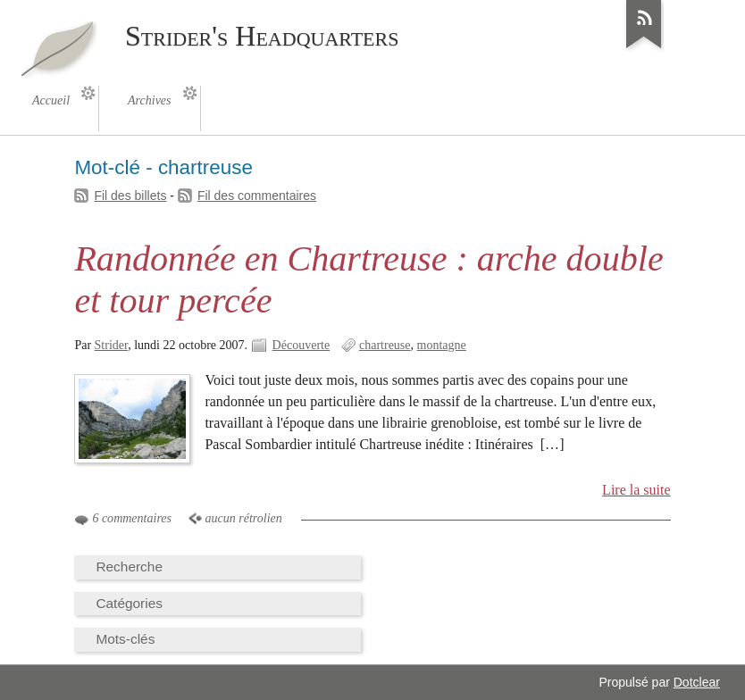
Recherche (129, 567)
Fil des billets (130, 196)
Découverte (301, 345)
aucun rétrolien (244, 518)
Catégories (129, 603)
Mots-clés (125, 639)
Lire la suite (636, 490)
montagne (442, 345)
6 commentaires (132, 518)
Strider (112, 345)
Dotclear (697, 682)
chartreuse (385, 345)
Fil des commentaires (257, 196)
